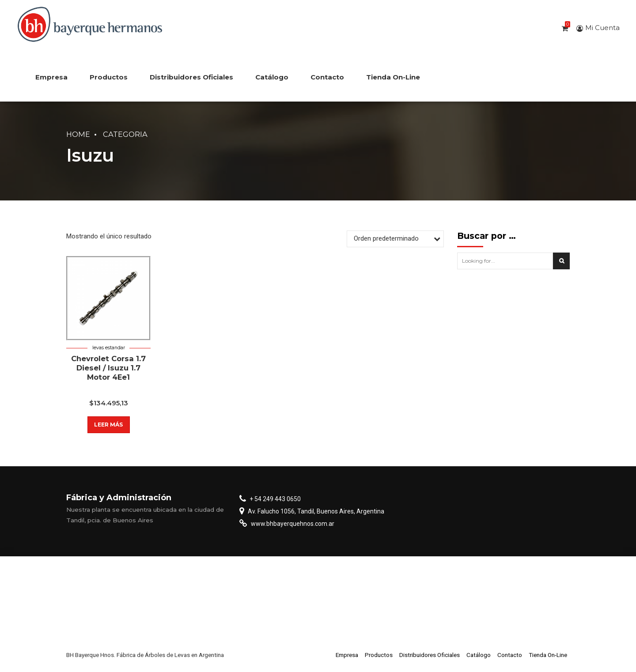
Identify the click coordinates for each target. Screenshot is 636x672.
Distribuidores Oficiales (191, 77)
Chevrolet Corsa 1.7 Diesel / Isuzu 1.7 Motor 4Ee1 (108, 368)
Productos (109, 77)
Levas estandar (109, 348)
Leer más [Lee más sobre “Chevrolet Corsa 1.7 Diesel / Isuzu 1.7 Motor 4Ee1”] (108, 425)
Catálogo (272, 77)
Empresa (51, 77)
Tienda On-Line (393, 77)
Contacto (327, 77)
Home (78, 134)
